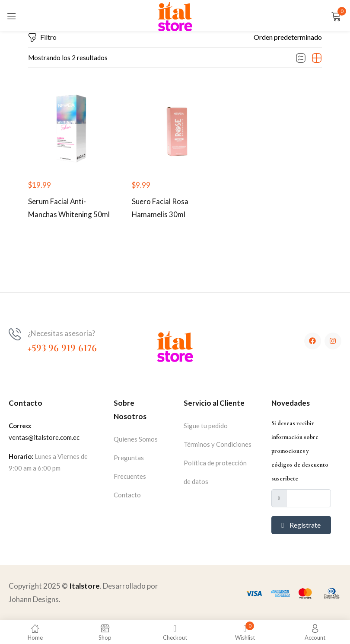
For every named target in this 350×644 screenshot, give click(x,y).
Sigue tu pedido (206, 426)
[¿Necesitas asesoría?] (15, 335)
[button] (288, 37)
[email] (309, 499)
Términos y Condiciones (218, 445)
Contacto (127, 495)
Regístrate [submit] (301, 525)
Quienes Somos (136, 439)
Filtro (42, 38)
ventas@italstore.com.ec (44, 438)
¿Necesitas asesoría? (61, 334)
